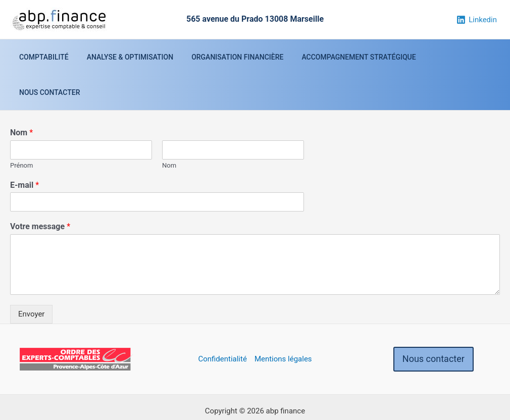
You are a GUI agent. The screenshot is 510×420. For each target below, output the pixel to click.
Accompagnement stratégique (352, 57)
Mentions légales (283, 324)
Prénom (21, 130)
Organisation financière (235, 57)
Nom (21, 97)
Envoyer (31, 279)
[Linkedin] (477, 20)
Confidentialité (222, 324)
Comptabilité (50, 57)
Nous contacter (454, 57)
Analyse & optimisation (132, 57)
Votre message (40, 191)
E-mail (24, 150)
